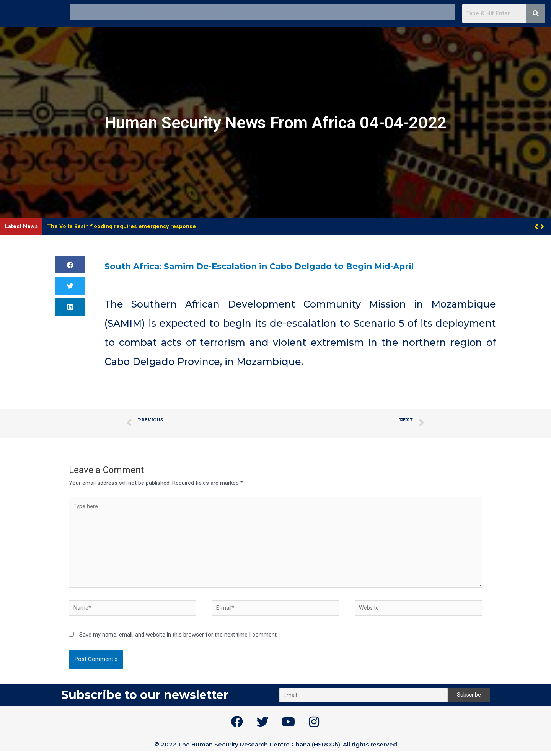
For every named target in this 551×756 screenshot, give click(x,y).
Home (81, 11)
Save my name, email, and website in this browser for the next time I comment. (179, 640)
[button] (542, 227)
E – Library (305, 11)
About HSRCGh (119, 11)
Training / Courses (255, 11)
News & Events (353, 11)
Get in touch (430, 11)
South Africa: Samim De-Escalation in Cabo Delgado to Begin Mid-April (285, 266)
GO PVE (392, 11)
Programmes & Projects (186, 11)
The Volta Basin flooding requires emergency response (122, 226)
